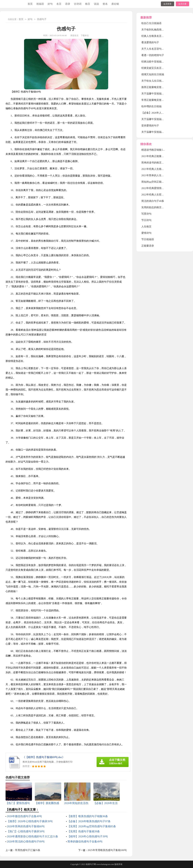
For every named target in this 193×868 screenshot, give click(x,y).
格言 (88, 4)
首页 (30, 4)
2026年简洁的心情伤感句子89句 (26, 841)
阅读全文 (75, 36)
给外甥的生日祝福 (151, 106)
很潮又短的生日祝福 (153, 74)
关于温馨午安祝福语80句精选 (158, 94)
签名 (105, 4)
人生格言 (146, 227)
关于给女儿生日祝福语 (154, 81)
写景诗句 (146, 214)
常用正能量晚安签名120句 (156, 100)
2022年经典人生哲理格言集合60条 (160, 195)
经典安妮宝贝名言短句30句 (156, 68)
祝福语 (40, 4)
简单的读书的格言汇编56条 (156, 163)
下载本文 (85, 36)
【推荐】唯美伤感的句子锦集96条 (88, 816)
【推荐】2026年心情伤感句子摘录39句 (30, 821)
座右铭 (115, 4)
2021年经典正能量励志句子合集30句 (162, 156)
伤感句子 (42, 19)
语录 (68, 4)
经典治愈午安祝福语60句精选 (158, 62)
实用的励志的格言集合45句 (156, 207)
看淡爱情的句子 (150, 42)
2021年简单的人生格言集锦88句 (159, 175)
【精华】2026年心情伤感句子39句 (88, 836)
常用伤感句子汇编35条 (28, 850)
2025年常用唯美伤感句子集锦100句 (107, 850)
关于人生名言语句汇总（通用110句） (162, 49)
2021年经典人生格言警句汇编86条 (160, 169)
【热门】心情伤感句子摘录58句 (26, 831)
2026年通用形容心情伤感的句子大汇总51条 (32, 836)
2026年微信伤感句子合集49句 (24, 816)
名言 (59, 4)
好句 (50, 4)
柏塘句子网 (91, 864)
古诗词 (78, 4)
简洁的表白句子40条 (153, 201)
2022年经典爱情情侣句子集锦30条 (160, 188)
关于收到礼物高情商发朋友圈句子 (160, 30)
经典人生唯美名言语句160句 (157, 36)
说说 (96, 4)
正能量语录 (148, 246)
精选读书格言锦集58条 (154, 150)
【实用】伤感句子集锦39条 (84, 831)
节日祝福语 (148, 239)
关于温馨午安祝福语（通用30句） (160, 119)
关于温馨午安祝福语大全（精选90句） (163, 132)
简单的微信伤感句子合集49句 (85, 841)
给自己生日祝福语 (151, 23)
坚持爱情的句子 (150, 126)
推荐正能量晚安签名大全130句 (158, 87)
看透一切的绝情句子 (153, 55)
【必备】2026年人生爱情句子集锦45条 (163, 113)
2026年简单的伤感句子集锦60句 (26, 826)
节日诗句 (146, 220)
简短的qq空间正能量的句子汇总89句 (162, 182)
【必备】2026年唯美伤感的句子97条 (89, 821)
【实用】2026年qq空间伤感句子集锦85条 (92, 826)
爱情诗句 (146, 233)
